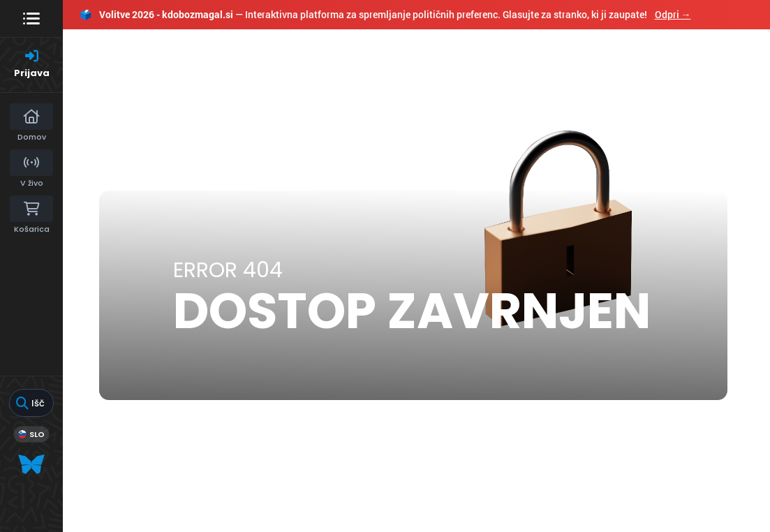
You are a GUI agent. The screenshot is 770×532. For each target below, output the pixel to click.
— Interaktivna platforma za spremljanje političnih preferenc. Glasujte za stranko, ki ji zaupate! (385, 14)
